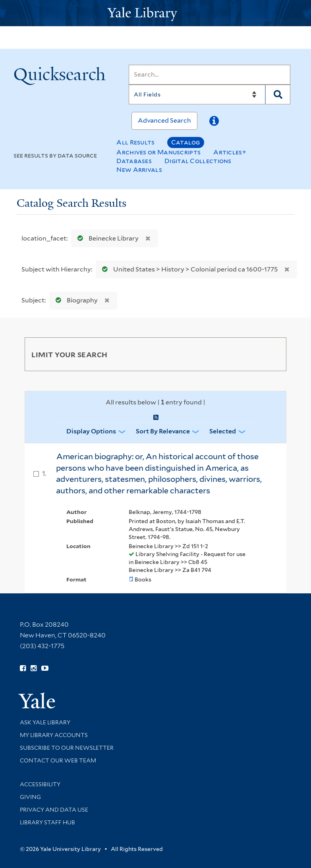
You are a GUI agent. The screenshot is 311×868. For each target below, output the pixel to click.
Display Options (91, 431)
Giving (30, 797)
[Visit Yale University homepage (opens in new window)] (37, 698)
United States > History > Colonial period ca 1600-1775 (188, 269)
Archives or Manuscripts (158, 152)
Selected (223, 431)
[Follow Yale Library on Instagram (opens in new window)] (34, 668)
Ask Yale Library (45, 722)
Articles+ (230, 152)
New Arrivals (139, 170)
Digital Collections (198, 161)
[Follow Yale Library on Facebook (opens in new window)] (23, 668)
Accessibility (40, 784)
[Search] (210, 75)
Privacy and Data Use (54, 810)
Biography (75, 300)
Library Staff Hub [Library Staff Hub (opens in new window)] (47, 822)
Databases (134, 161)
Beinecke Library (106, 238)
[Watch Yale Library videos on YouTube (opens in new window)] (45, 668)
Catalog (186, 142)
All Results (135, 142)
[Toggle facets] (271, 354)
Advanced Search (164, 120)
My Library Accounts (54, 735)
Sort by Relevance (163, 431)
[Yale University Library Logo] (156, 13)
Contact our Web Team (58, 760)
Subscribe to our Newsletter (67, 748)
